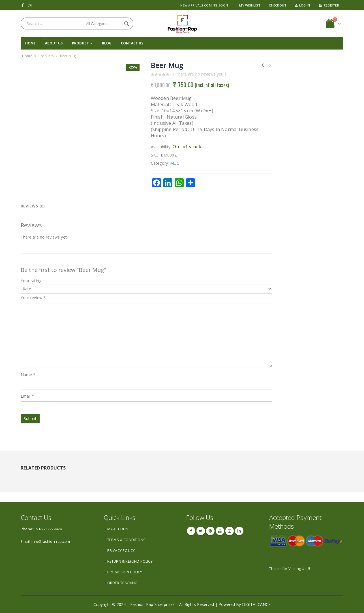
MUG (175, 163)
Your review (33, 298)
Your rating (31, 281)
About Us (54, 43)
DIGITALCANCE (256, 604)
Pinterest (210, 531)
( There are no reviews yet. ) (200, 74)
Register (329, 5)
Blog (107, 43)
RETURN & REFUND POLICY (130, 561)
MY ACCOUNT (119, 529)
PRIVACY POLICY (121, 551)
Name (28, 375)
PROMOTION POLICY (125, 572)
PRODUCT (80, 43)
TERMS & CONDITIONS (127, 540)
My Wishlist (250, 5)
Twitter (201, 531)
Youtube (220, 531)
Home (30, 43)
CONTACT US (132, 43)
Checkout (278, 5)
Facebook (191, 531)
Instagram (230, 531)
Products (46, 56)
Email (27, 396)
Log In (303, 5)
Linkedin (239, 531)
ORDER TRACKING (122, 583)
